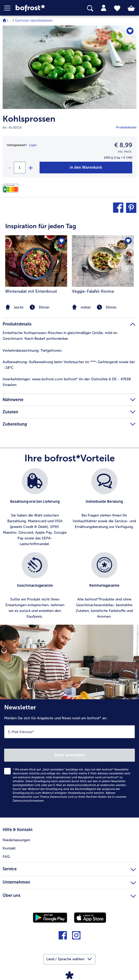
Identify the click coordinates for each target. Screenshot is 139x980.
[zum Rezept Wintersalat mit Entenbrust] (36, 261)
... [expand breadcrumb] (11, 20)
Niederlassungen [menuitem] (16, 840)
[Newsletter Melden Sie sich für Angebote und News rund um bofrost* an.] (69, 758)
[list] (69, 546)
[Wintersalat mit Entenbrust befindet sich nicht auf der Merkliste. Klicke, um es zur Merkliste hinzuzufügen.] (62, 241)
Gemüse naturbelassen (34, 20)
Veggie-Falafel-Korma (93, 291)
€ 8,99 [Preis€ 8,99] (123, 145)
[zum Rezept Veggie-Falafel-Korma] (103, 261)
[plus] (30, 168)
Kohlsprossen (29, 119)
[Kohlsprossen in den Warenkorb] (86, 168)
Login (33, 145)
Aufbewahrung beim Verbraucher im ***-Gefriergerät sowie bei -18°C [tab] (69, 365)
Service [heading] (69, 868)
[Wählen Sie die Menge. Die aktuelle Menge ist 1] (20, 168)
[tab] (104, 8)
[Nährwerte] (12, 188)
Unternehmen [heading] (69, 881)
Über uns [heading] (69, 895)
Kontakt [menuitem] (9, 848)
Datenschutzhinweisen (28, 801)
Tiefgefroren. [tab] (33, 351)
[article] (69, 263)
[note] (103, 307)
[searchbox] (90, 8)
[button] (10, 8)
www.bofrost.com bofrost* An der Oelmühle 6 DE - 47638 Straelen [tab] (67, 382)
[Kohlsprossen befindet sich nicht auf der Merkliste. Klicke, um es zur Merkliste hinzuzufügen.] (130, 31)
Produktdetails (126, 127)
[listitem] (103, 273)
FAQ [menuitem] (6, 857)
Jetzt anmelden (70, 755)
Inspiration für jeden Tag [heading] (41, 226)
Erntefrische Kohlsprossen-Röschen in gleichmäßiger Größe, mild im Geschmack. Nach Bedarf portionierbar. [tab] (60, 336)
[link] (39, 8)
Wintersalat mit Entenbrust (31, 291)
